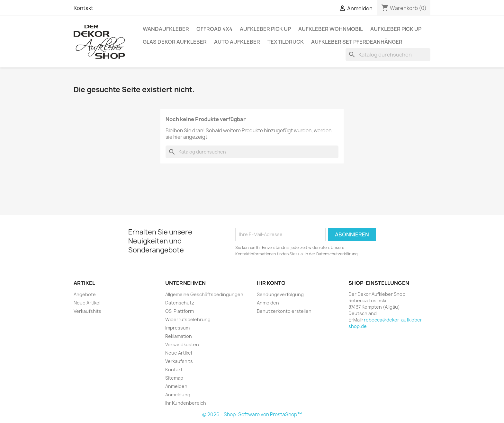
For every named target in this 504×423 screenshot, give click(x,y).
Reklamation (179, 336)
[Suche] (388, 55)
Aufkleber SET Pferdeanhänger (357, 42)
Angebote (85, 294)
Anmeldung (178, 395)
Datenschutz (180, 303)
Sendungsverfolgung (280, 294)
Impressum (177, 328)
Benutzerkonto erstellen (284, 311)
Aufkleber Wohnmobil (331, 29)
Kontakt (83, 8)
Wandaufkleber (166, 29)
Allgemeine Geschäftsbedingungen (204, 294)
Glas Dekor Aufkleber (175, 42)
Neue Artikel (87, 303)
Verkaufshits (87, 311)
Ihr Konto (271, 283)
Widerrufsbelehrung (188, 319)
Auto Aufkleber (237, 42)
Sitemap (174, 378)
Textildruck (286, 42)
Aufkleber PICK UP (265, 29)
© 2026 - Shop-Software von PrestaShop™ (252, 414)
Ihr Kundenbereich (186, 403)
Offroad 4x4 (214, 29)
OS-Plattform (180, 311)
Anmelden (176, 386)
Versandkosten (182, 344)
